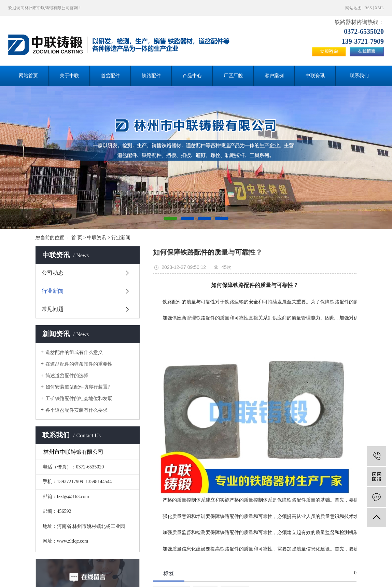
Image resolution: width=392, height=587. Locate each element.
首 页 (77, 238)
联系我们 (359, 76)
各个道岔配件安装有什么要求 (76, 410)
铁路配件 (151, 76)
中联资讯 (315, 76)
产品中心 (192, 76)
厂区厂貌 (233, 76)
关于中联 (69, 76)
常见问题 (53, 309)
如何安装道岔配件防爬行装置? (78, 387)
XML (379, 8)
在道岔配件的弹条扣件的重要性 (79, 364)
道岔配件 (110, 76)
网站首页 (28, 76)
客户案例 (274, 76)
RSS (368, 8)
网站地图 (353, 8)
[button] (170, 218)
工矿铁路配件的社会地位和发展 (79, 399)
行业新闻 (121, 238)
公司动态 (53, 273)
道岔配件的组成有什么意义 (74, 352)
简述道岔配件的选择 (67, 376)
